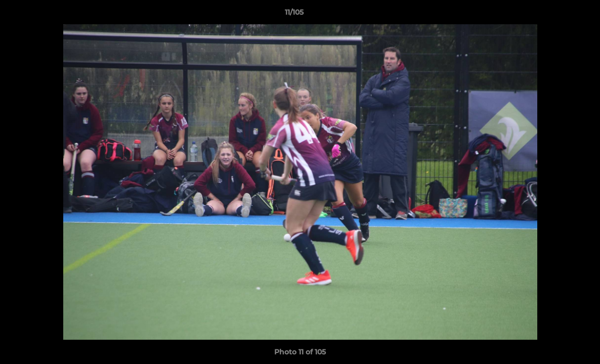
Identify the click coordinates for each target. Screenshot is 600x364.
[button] (558, 15)
